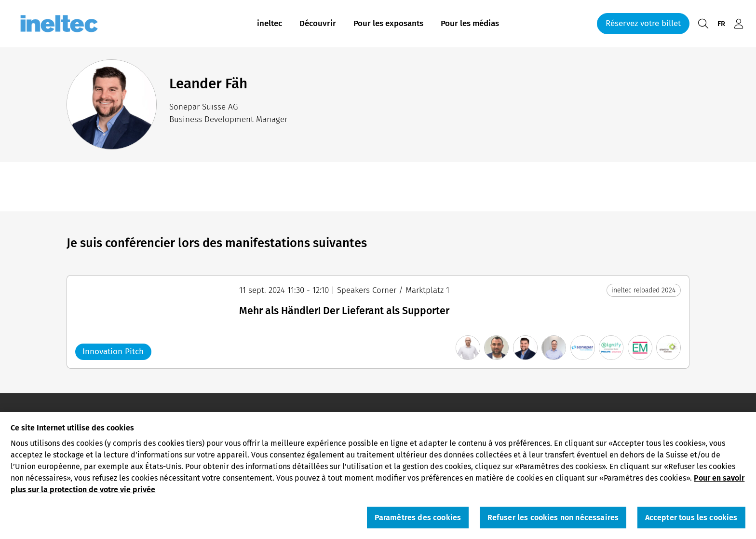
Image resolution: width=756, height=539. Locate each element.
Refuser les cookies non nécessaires (553, 519)
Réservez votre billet (643, 23)
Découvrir (318, 23)
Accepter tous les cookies (691, 519)
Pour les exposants (388, 23)
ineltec (270, 23)
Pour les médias (470, 23)
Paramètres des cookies (418, 519)
